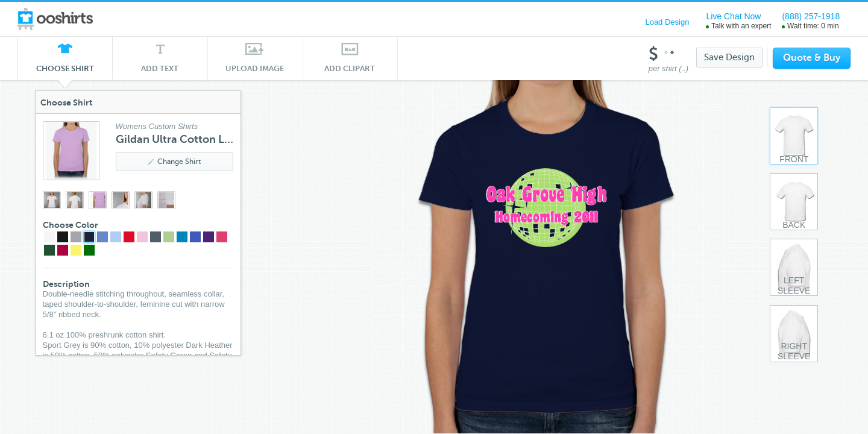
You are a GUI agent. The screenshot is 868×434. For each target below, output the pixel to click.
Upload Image (255, 68)
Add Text (160, 68)
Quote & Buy (812, 58)
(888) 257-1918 (811, 16)
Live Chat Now (733, 16)
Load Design (667, 22)
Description (66, 284)
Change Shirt (174, 162)
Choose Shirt (65, 72)
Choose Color (71, 225)
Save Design (729, 57)
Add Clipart (350, 68)
